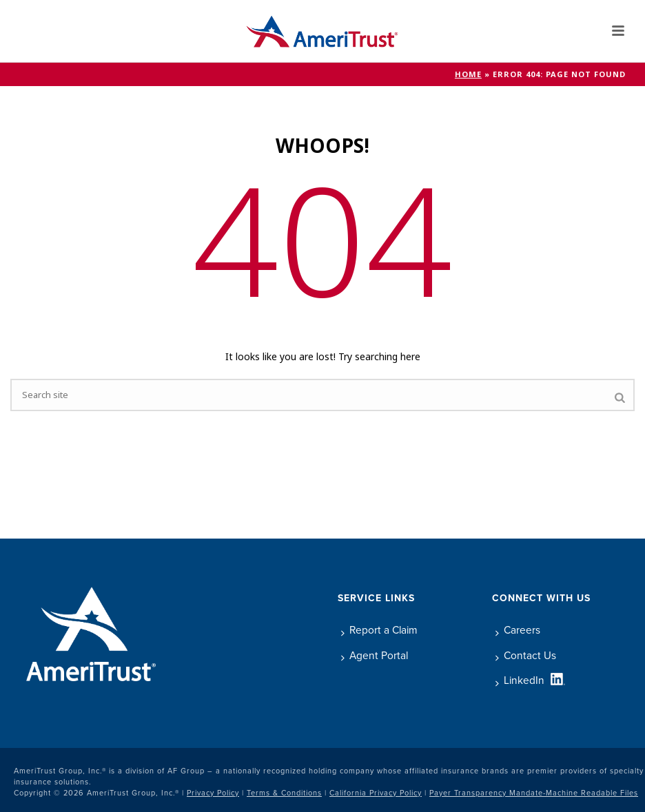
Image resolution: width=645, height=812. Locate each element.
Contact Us (526, 655)
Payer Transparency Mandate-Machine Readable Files (534, 793)
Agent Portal (375, 655)
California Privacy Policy (376, 793)
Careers (518, 630)
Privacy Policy (213, 793)
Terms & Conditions (284, 793)
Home (468, 74)
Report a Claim (379, 630)
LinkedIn (520, 680)
